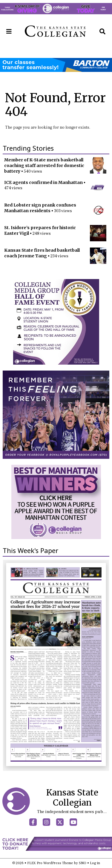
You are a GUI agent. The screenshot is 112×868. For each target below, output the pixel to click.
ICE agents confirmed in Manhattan (43, 182)
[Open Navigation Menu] (9, 31)
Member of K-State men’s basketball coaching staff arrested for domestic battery (44, 166)
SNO (83, 863)
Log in (95, 863)
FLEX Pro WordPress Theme (50, 863)
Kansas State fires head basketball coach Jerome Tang (42, 253)
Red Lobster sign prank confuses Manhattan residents (40, 208)
